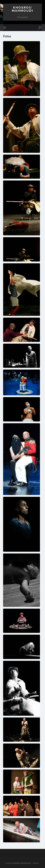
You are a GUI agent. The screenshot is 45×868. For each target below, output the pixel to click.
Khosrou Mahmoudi (23, 9)
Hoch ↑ (36, 863)
